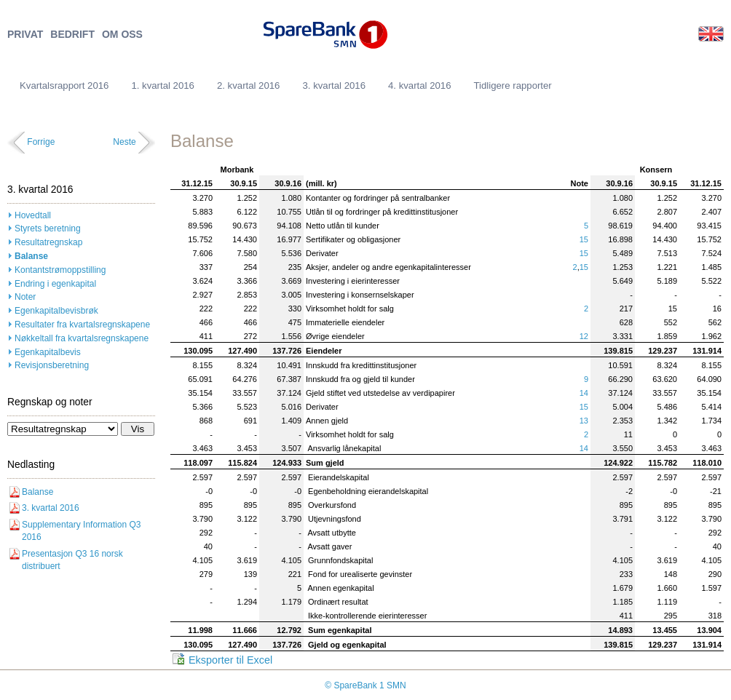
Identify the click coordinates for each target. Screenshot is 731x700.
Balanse (31, 256)
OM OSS (122, 35)
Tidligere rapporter (513, 85)
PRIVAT (25, 35)
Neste (124, 142)
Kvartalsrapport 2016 (64, 85)
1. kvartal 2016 (163, 85)
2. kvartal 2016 (249, 85)
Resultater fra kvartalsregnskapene (82, 325)
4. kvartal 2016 (420, 85)
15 (584, 239)
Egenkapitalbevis (48, 352)
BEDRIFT (72, 35)
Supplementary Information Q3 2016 (81, 531)
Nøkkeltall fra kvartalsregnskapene (82, 338)
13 (584, 421)
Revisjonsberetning (52, 365)
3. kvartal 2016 (334, 85)
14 (584, 393)
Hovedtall (33, 215)
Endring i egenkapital (55, 284)
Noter (25, 297)
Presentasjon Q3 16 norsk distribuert (72, 560)
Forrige (41, 142)
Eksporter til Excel (230, 660)
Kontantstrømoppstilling (60, 270)
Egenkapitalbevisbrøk (56, 311)
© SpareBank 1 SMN (365, 685)
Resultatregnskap (48, 242)
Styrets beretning (48, 228)
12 (584, 336)
